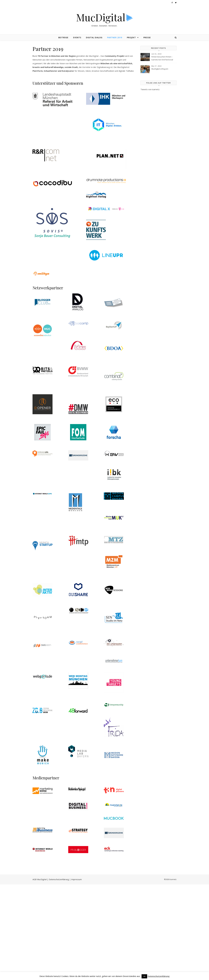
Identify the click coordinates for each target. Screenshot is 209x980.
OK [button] (144, 976)
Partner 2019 (115, 37)
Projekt (131, 37)
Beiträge (63, 37)
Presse (147, 37)
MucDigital (101, 17)
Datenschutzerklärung (159, 976)
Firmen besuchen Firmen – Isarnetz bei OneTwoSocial (162, 58)
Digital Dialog (94, 37)
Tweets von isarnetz (150, 89)
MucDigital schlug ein (160, 69)
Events (77, 37)
